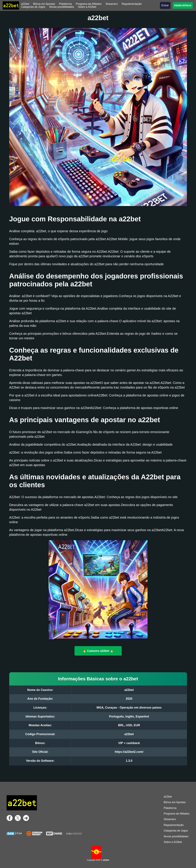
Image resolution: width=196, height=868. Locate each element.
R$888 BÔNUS (183, 5)
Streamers (112, 4)
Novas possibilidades (62, 7)
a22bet (25, 4)
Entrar (165, 5)
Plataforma (65, 4)
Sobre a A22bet (87, 7)
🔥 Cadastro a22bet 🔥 (98, 651)
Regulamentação (132, 4)
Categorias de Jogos (33, 7)
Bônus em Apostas (44, 4)
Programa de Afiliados (89, 4)
